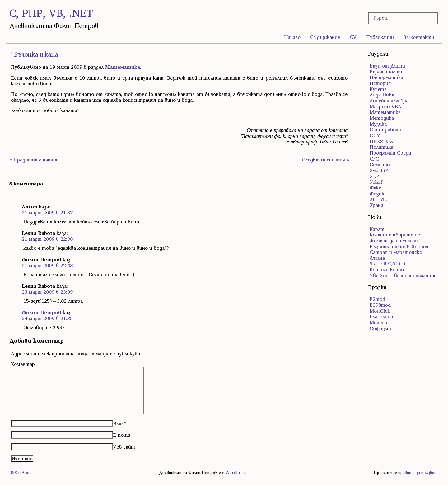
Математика (123, 67)
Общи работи (386, 129)
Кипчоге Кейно (387, 269)
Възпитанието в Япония (399, 246)
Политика (381, 147)
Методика (382, 118)
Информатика (386, 77)
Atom (27, 473)
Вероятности (386, 72)
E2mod (377, 299)
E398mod (380, 305)
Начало (292, 37)
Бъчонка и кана (36, 54)
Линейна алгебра (389, 100)
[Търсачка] (400, 18)
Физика (378, 194)
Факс (375, 188)
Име (118, 423)
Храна (376, 205)
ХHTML (378, 199)
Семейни (380, 164)
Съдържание (325, 37)
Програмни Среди (390, 153)
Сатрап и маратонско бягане (396, 255)
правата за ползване (418, 473)
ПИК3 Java (382, 141)
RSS (13, 473)
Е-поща (122, 435)
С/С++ (379, 159)
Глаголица (381, 316)
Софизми (380, 328)
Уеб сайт (124, 447)
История (380, 83)
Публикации (380, 37)
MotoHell (380, 311)
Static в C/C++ (388, 263)
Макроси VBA (385, 106)
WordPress (236, 473)
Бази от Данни (387, 66)
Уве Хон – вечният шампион (403, 275)
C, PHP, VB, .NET (51, 13)
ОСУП (377, 135)
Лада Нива (382, 95)
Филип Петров (42, 312)
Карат (377, 229)
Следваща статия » (325, 160)
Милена (378, 322)
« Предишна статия (33, 160)
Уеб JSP (379, 170)
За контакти (419, 37)
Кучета (378, 89)
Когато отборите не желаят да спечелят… (396, 238)
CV (353, 37)
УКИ (375, 176)
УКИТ (376, 182)
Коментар (23, 364)
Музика (378, 124)
